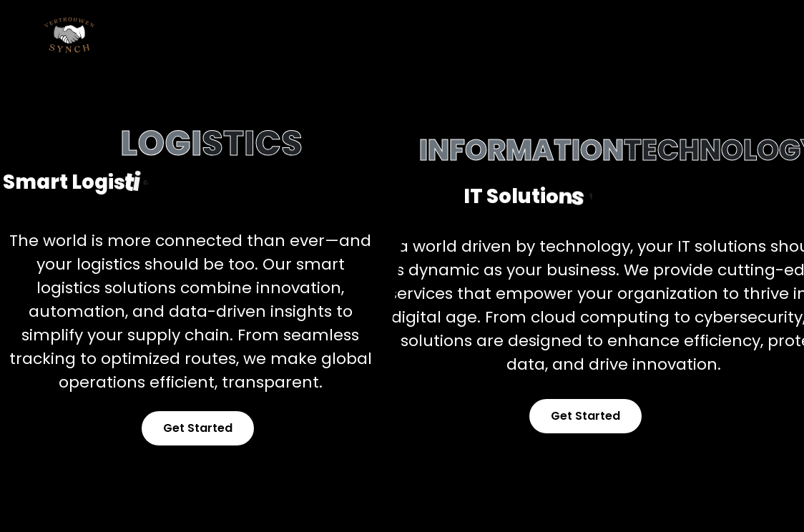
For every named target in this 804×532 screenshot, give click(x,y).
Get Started (198, 428)
